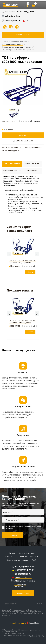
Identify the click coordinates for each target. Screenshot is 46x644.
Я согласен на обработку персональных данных (21, 527)
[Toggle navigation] (41, 5)
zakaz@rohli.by (21, 574)
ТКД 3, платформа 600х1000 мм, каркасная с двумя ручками (22, 261)
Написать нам (23, 593)
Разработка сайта (18, 623)
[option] (23, 87)
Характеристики (32, 164)
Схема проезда (20, 584)
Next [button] (37, 254)
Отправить (12, 535)
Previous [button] (9, 254)
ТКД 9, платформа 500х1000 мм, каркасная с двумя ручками (22, 321)
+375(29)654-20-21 (23, 570)
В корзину (23, 135)
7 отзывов (33, 637)
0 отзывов (37, 121)
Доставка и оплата (12, 171)
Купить (30, 272)
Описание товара (12, 164)
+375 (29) (15, 20)
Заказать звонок (23, 35)
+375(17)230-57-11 (23, 566)
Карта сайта (19, 587)
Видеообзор (32, 171)
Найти (40, 604)
